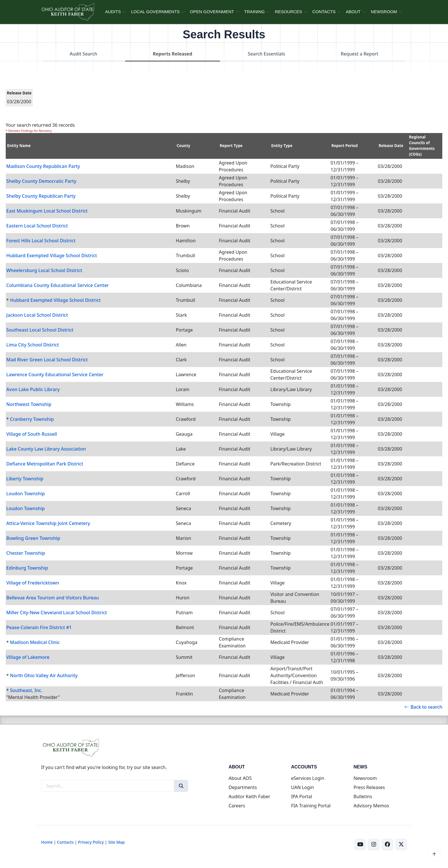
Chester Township (26, 553)
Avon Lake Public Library (33, 389)
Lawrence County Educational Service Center (55, 374)
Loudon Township (26, 494)
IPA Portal (302, 796)
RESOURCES (288, 12)
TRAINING (255, 12)
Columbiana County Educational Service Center (58, 285)
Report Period (345, 146)
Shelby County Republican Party (41, 196)
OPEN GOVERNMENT (212, 12)
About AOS (240, 778)
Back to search (423, 707)
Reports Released (173, 54)
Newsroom (365, 778)
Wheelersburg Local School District (44, 270)
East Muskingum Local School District (47, 211)
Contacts (65, 842)
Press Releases (369, 787)
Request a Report (359, 54)
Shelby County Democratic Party (41, 181)
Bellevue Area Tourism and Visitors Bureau (53, 598)
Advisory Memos (371, 806)
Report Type (231, 146)
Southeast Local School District (40, 330)
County (183, 146)
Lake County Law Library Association (46, 449)
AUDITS (113, 12)
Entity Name (19, 146)
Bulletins (363, 796)
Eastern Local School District (37, 226)
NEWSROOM (384, 12)
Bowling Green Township (33, 538)
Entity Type (282, 146)
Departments (243, 787)
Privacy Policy (91, 842)
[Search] (181, 786)
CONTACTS (324, 12)
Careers (237, 806)
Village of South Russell (32, 434)
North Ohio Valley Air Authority (44, 675)
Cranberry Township (32, 419)
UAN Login (303, 787)
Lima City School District (33, 345)
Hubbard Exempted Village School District (52, 255)
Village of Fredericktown (33, 583)
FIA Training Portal (311, 806)
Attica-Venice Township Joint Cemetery (48, 523)
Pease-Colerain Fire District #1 (39, 627)
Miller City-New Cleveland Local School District (57, 613)
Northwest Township (29, 404)
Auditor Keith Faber (249, 796)
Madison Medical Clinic (35, 642)
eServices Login (308, 778)
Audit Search (84, 54)
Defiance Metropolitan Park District (45, 464)
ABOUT (353, 12)
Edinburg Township (27, 568)
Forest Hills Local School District (41, 241)
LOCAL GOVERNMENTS (155, 12)
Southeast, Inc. (26, 690)
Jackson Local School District (37, 315)
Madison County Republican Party (43, 166)
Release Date (391, 146)
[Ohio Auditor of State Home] (68, 12)
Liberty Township (25, 479)
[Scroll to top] (434, 854)
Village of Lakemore (28, 657)
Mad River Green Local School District (47, 360)
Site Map (116, 842)
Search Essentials (266, 54)
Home (47, 842)
